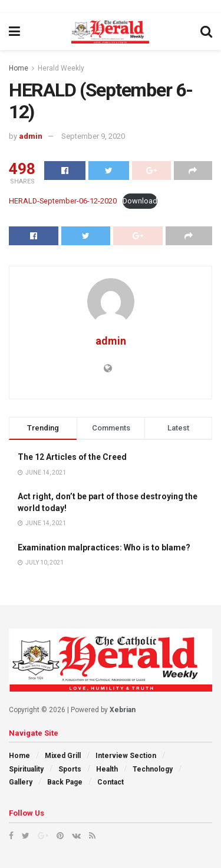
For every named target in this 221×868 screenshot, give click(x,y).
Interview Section (126, 756)
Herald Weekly (61, 68)
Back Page (65, 782)
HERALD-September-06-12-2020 (63, 201)
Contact (111, 782)
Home (19, 68)
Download (140, 201)
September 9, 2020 (93, 136)
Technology (153, 769)
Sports (70, 769)
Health (107, 769)
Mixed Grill (63, 756)
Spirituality (26, 769)
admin (31, 136)
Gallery (21, 782)
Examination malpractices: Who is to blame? (104, 547)
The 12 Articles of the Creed (72, 457)
